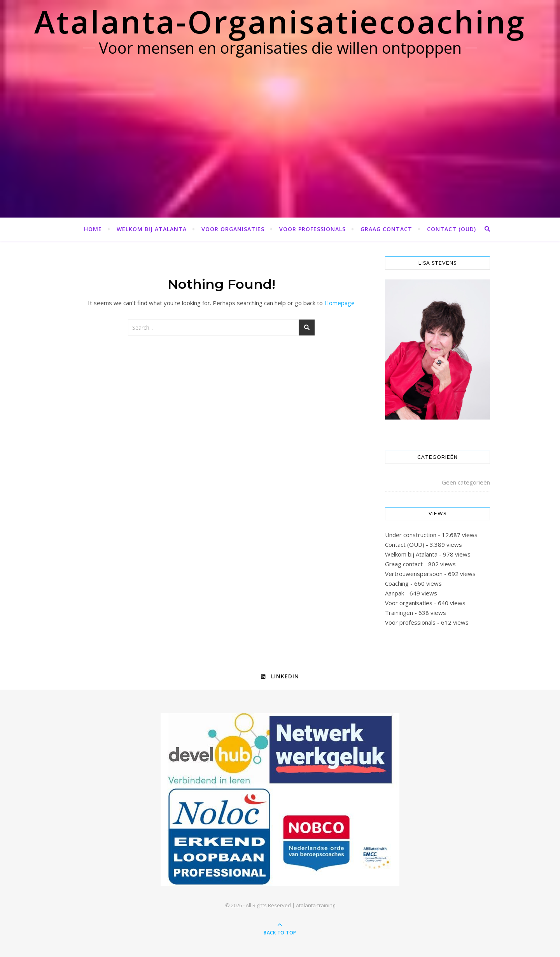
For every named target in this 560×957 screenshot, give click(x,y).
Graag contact (386, 229)
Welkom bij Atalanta (152, 229)
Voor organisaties (233, 229)
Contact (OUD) (451, 229)
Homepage (339, 303)
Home (93, 229)
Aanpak (395, 593)
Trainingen (399, 613)
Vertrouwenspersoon (414, 574)
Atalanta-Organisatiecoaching (280, 21)
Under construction (411, 535)
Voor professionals (312, 229)
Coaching (397, 583)
